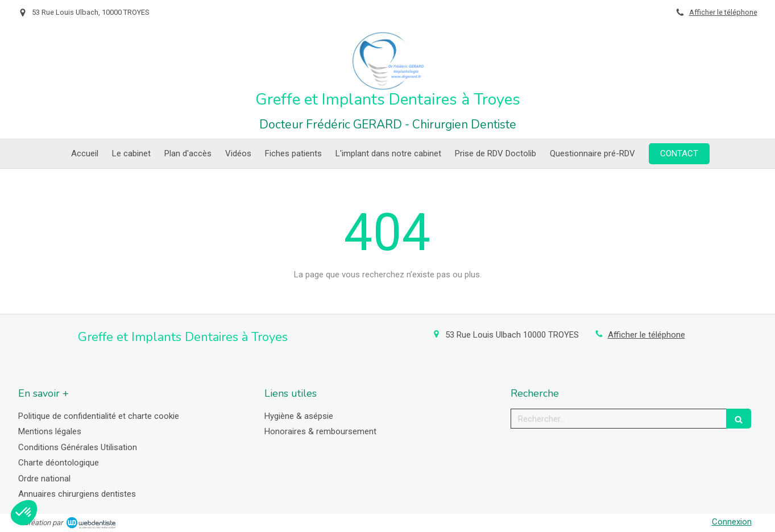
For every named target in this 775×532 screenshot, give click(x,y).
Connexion (732, 522)
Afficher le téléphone (723, 12)
